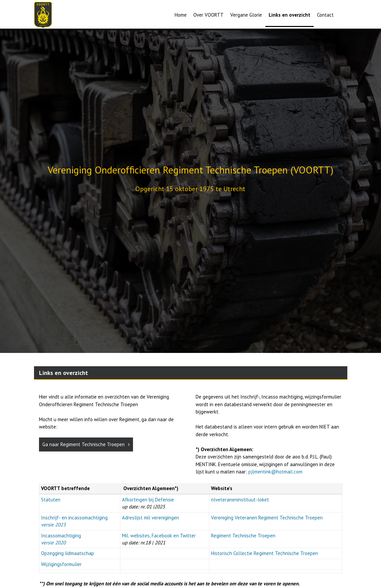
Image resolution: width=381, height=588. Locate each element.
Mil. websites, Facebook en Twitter (159, 536)
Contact (325, 15)
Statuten (51, 500)
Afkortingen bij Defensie (148, 500)
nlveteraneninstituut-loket (240, 500)
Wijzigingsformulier (61, 564)
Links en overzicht (289, 15)
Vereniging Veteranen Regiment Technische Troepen (267, 518)
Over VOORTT (208, 15)
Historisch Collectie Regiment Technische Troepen (264, 553)
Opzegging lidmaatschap (67, 553)
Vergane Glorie (246, 15)
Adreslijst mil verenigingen (150, 518)
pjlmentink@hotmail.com (275, 472)
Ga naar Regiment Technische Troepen (86, 444)
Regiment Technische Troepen (243, 536)
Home (181, 15)
